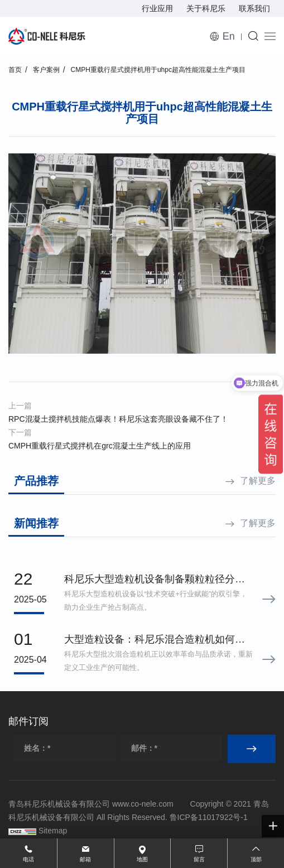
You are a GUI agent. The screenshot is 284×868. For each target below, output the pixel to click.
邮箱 (85, 859)
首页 (15, 70)
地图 (142, 859)
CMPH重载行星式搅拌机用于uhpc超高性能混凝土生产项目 (158, 70)
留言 (199, 859)
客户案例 (46, 70)
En (229, 36)
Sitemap (53, 831)
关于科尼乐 (206, 8)
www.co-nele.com (143, 804)
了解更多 (258, 481)
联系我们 (254, 8)
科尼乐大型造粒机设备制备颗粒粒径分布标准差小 (155, 580)
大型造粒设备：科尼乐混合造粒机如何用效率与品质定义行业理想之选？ (155, 641)
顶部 (256, 859)
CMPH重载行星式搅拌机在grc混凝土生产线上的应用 (100, 446)
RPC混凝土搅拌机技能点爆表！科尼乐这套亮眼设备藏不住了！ (118, 419)
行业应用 (157, 8)
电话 (28, 859)
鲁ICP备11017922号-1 (209, 817)
